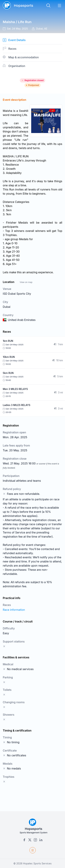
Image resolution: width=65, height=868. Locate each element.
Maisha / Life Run (17, 22)
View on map (26, 282)
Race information (14, 610)
